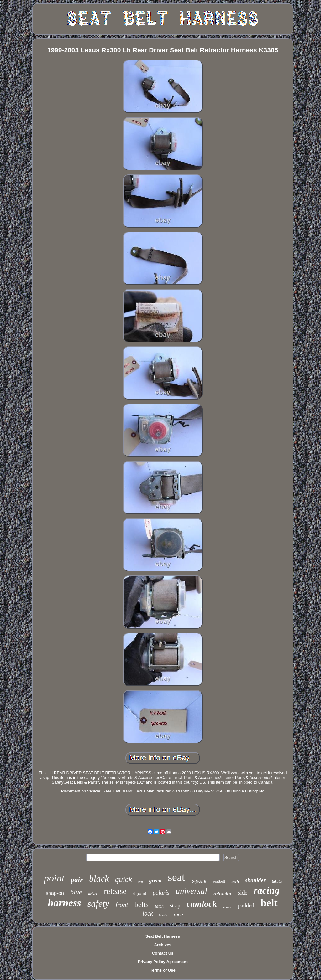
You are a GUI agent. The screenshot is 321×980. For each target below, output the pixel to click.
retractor (223, 894)
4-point (139, 893)
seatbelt (219, 881)
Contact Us (163, 953)
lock (147, 913)
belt (269, 903)
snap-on (55, 893)
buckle (163, 915)
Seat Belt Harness (163, 936)
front (122, 905)
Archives (163, 945)
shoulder (255, 880)
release (115, 891)
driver (93, 894)
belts (142, 905)
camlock (202, 904)
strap (175, 906)
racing (267, 890)
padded (246, 905)
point (54, 878)
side (243, 892)
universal (192, 891)
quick (124, 879)
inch (235, 881)
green (155, 881)
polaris (161, 892)
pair (77, 880)
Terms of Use (163, 970)
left (141, 882)
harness (64, 903)
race (178, 914)
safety (98, 903)
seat (176, 877)
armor (227, 907)
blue (76, 892)
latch (159, 906)
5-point (199, 881)
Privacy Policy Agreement (163, 962)
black (99, 879)
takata (277, 881)
